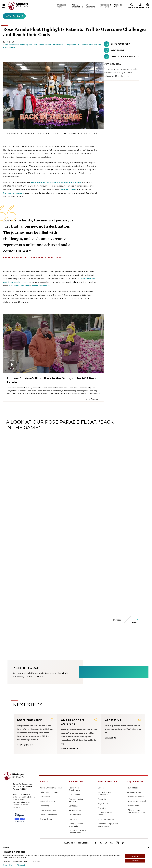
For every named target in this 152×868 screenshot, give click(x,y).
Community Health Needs (106, 814)
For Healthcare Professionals (104, 794)
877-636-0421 (113, 64)
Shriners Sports (133, 806)
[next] (137, 621)
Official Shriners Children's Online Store (136, 811)
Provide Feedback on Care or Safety (78, 832)
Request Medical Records (76, 800)
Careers (101, 788)
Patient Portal (75, 810)
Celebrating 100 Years (49, 792)
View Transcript (92, 399)
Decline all (135, 861)
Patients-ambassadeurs (91, 45)
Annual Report (46, 819)
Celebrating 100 (25, 45)
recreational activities (19, 286)
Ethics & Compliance (49, 815)
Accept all (135, 856)
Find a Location (75, 815)
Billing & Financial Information (76, 825)
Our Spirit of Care (72, 45)
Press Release (9, 47)
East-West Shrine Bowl (136, 801)
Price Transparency (106, 819)
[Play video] (53, 343)
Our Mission (45, 797)
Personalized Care (48, 801)
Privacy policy (22, 865)
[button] (132, 6)
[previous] (116, 618)
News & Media (132, 788)
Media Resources (134, 792)
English (6, 847)
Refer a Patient (75, 795)
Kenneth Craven (69, 189)
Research (102, 799)
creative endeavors (41, 286)
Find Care (73, 819)
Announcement (10, 45)
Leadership (45, 806)
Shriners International (14, 193)
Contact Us (74, 806)
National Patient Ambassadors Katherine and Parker (56, 182)
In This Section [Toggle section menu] (14, 16)
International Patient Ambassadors (48, 45)
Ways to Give (103, 804)
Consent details (8, 865)
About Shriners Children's (51, 788)
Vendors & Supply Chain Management (108, 825)
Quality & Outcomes (49, 810)
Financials (102, 808)
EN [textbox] (148, 7)
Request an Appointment (75, 789)
